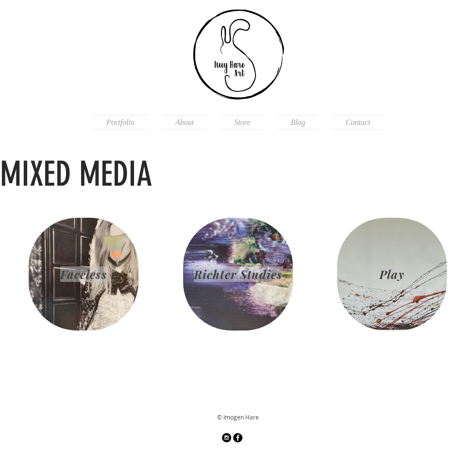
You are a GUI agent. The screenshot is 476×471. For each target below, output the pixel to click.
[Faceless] (84, 274)
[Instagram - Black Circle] (227, 438)
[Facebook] (238, 438)
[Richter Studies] (238, 274)
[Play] (392, 274)
